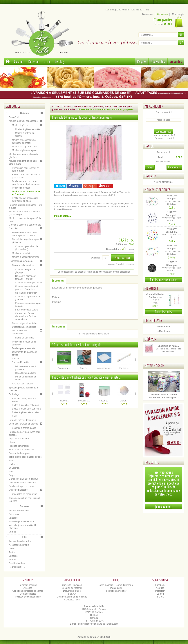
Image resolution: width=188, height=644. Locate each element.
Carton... (124, 401)
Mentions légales (28, 594)
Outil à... (84, 368)
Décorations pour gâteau (21, 261)
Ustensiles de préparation (24, 494)
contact (104, 272)
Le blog (160, 594)
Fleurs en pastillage (25, 338)
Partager (74, 186)
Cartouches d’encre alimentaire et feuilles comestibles (25, 316)
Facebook (160, 585)
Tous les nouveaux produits (164, 280)
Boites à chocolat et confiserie (27, 409)
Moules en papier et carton (25, 147)
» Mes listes (163, 331)
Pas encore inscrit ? (164, 138)
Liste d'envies (154, 320)
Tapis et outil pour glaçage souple (25, 457)
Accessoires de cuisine (20, 541)
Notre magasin (155, 366)
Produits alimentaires (19, 446)
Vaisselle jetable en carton (22, 522)
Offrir (47, 61)
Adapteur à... (64, 368)
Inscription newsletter (116, 591)
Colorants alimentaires (23, 265)
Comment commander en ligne (72, 597)
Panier (149, 146)
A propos (28, 588)
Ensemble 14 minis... (169, 346)
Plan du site (116, 588)
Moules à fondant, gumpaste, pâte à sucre (96, 107)
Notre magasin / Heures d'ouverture (116, 585)
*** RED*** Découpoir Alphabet (172, 265)
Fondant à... (84, 401)
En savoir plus (58, 280)
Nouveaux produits (158, 190)
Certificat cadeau (17, 563)
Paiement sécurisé (28, 585)
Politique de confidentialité (28, 597)
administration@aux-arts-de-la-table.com (98, 624)
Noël (11, 472)
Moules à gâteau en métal (28, 129)
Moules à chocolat (21, 253)
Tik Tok (160, 597)
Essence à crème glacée (24, 428)
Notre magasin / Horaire (117, 10)
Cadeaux (150, 176)
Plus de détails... (63, 216)
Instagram (160, 591)
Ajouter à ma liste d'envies (121, 264)
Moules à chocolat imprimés (26, 257)
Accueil (56, 107)
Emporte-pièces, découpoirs (22, 420)
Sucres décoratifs (20, 362)
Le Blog (59, 61)
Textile (12, 461)
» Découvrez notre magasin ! (163, 398)
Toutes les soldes (163, 312)
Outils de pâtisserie (18, 490)
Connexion (162, 14)
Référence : (122, 244)
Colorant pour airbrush (26, 293)
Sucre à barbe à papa (19, 453)
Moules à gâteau (20, 125)
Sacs (14, 416)
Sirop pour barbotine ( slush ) (23, 450)
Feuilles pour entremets (23, 348)
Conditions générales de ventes (28, 591)
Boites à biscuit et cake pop (25, 405)
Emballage (14, 394)
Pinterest (105, 186)
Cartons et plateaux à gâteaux (23, 479)
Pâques (142, 61)
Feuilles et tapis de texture (22, 486)
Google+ (90, 186)
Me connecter (154, 106)
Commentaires (59, 326)
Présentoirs (14, 514)
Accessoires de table (19, 511)
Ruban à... (104, 401)
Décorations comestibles (24, 327)
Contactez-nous (72, 600)
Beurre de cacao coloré (26, 310)
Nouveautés (158, 61)
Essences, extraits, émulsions (23, 424)
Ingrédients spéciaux (19, 439)
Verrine (12, 532)
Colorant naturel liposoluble (28, 283)
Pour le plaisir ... (17, 567)
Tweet (60, 186)
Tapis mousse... (104, 368)
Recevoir (34, 61)
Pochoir (16, 359)
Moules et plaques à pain (24, 150)
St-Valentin (14, 468)
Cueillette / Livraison (72, 585)
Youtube (160, 588)
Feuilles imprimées (21, 188)
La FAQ (72, 594)
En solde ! (176, 61)
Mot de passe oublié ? (164, 135)
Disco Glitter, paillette (25, 373)
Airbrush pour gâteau (22, 384)
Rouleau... (124, 368)
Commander (174, 167)
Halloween (14, 464)
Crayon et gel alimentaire (24, 323)
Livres (12, 442)
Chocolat (13, 228)
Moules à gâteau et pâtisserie (23, 121)
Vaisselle (13, 518)
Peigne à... (64, 401)
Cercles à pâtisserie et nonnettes (25, 225)
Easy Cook (14, 117)
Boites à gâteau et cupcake (25, 412)
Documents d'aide (72, 591)
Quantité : (96, 258)
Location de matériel (72, 588)
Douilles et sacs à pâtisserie (22, 483)
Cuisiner (19, 61)
